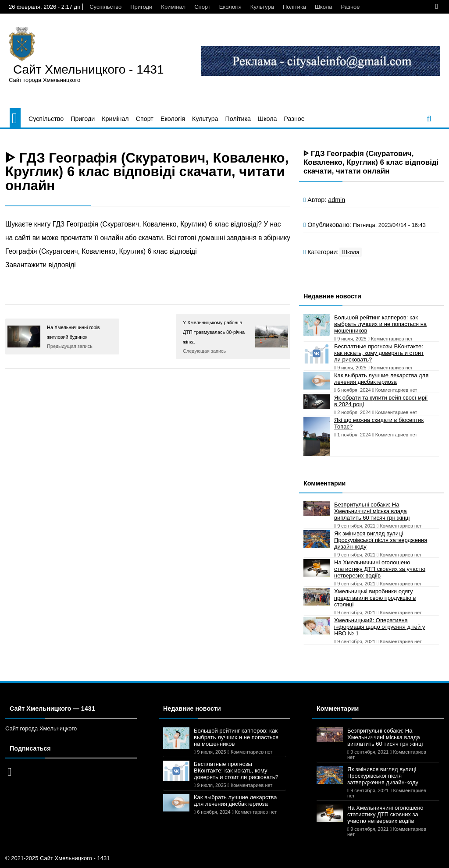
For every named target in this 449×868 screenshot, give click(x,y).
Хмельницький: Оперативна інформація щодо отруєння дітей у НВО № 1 (380, 627)
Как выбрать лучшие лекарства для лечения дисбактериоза (381, 379)
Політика (294, 7)
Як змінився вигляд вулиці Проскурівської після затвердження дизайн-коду (381, 540)
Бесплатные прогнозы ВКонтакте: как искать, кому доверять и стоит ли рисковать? (379, 353)
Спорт (202, 7)
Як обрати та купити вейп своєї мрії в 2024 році (381, 401)
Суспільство (105, 7)
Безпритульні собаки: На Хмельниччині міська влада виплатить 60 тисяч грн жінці (372, 511)
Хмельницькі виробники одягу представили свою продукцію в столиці (375, 598)
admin (337, 200)
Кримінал (173, 7)
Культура (262, 7)
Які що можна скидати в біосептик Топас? (379, 423)
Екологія (230, 7)
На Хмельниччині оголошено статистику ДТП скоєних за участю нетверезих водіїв (380, 569)
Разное (351, 7)
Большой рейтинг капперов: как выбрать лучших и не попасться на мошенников (380, 324)
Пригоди (141, 7)
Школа (324, 7)
